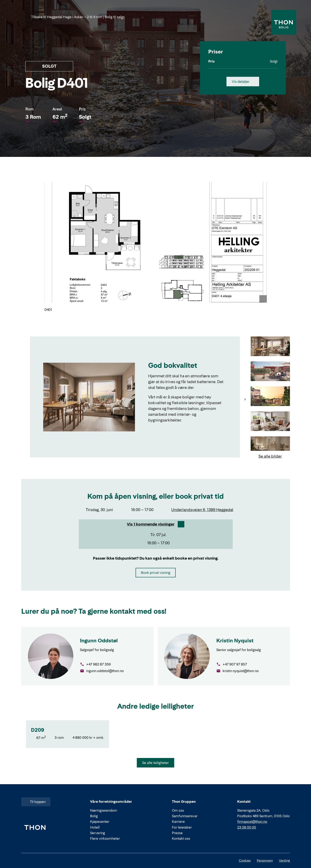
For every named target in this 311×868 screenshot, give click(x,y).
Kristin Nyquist (235, 641)
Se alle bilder (270, 456)
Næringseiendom (104, 810)
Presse (177, 833)
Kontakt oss (181, 838)
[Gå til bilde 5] (270, 447)
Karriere (178, 822)
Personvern (265, 860)
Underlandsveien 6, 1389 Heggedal (202, 510)
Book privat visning (156, 573)
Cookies (245, 860)
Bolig (94, 816)
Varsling (284, 860)
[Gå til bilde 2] (270, 372)
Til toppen (35, 802)
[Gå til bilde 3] (270, 397)
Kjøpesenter (100, 822)
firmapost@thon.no (252, 822)
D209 (38, 730)
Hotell (95, 827)
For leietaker (182, 827)
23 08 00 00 (247, 827)
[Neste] (245, 399)
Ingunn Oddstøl (99, 641)
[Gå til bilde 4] (270, 422)
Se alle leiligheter (155, 763)
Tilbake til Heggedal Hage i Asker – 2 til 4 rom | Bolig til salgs (75, 17)
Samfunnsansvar (185, 816)
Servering (98, 833)
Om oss (178, 810)
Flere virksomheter (105, 838)
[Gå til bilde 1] (270, 347)
